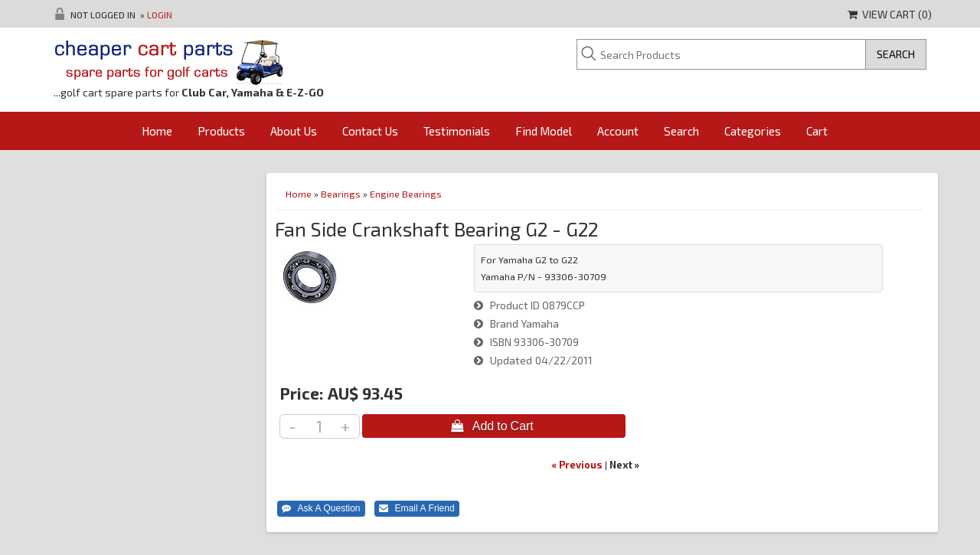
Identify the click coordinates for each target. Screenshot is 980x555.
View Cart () (890, 14)
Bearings (341, 194)
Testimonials (457, 131)
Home (157, 131)
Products (221, 131)
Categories (753, 131)
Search (681, 131)
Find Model (544, 131)
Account (618, 131)
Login (160, 15)
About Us (294, 131)
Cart (817, 131)
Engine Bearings (406, 194)
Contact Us (370, 131)
